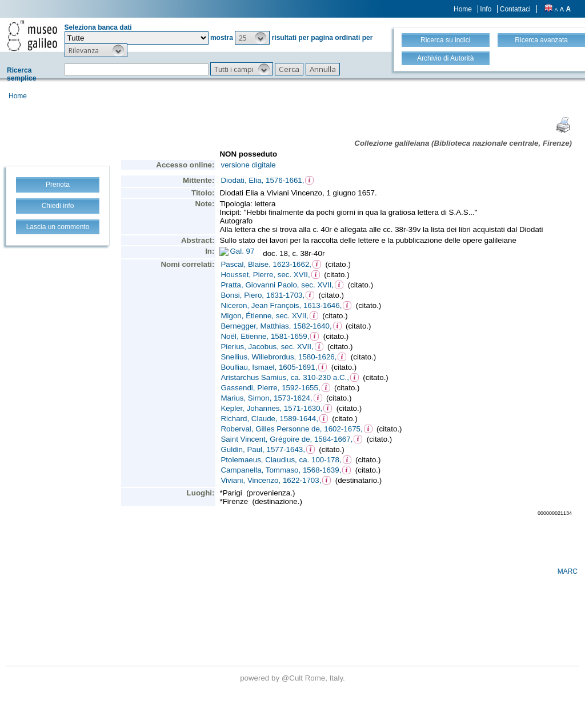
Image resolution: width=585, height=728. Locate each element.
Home (463, 9)
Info (486, 9)
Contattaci (515, 9)
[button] (252, 38)
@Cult (293, 678)
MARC (568, 571)
